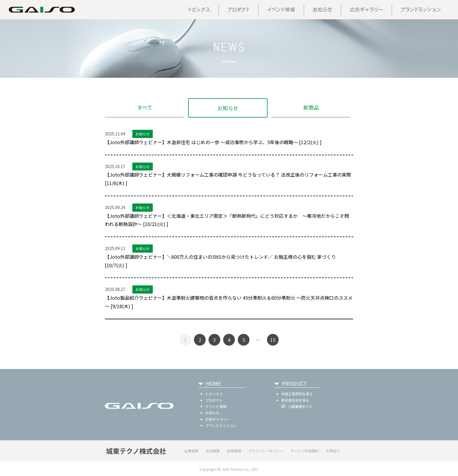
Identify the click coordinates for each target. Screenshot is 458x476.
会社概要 (213, 451)
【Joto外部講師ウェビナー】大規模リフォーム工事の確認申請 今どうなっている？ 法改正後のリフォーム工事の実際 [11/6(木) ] (228, 179)
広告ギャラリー (218, 419)
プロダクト (214, 400)
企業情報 (191, 451)
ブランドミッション (221, 425)
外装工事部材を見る (297, 394)
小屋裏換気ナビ (300, 406)
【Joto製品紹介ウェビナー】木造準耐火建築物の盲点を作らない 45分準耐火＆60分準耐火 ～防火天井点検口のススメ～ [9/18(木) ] (229, 302)
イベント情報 (216, 406)
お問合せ (333, 451)
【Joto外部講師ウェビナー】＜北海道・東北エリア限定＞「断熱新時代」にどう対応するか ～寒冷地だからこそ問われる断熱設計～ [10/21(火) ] (227, 220)
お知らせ (228, 108)
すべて (145, 107)
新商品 (311, 107)
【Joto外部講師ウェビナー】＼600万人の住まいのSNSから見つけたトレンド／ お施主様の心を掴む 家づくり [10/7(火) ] (220, 261)
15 (273, 340)
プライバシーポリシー (266, 451)
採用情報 (234, 451)
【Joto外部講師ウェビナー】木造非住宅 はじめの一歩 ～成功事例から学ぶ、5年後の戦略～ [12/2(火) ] (213, 142)
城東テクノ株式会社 (136, 451)
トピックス (214, 394)
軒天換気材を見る (295, 400)
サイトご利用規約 (305, 451)
